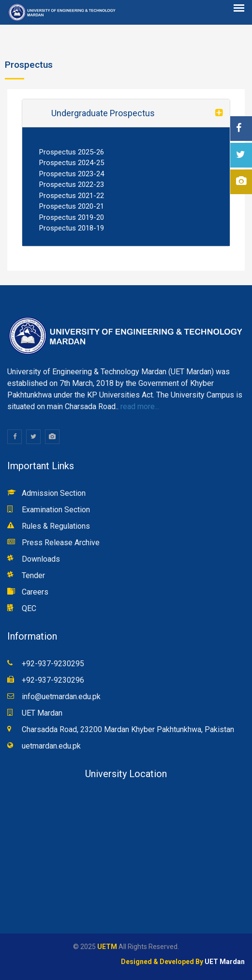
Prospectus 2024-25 (72, 163)
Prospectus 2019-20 (72, 217)
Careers (35, 592)
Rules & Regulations (56, 526)
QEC (29, 608)
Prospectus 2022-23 (72, 184)
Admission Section (54, 493)
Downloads (41, 559)
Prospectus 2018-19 (72, 228)
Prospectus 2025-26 (72, 152)
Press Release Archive (61, 543)
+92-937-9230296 (53, 680)
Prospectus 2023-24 (72, 174)
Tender (33, 575)
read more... (139, 406)
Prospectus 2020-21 (72, 206)
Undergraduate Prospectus (103, 113)
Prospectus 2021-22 (72, 196)
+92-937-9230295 (53, 664)
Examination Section (56, 510)
